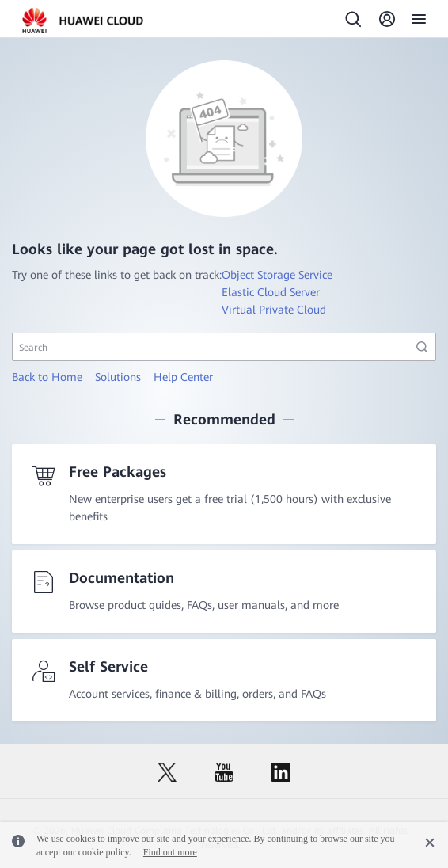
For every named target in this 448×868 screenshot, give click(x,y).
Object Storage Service (277, 275)
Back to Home (47, 377)
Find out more (170, 852)
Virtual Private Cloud (274, 310)
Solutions (118, 377)
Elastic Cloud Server (271, 292)
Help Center (183, 377)
